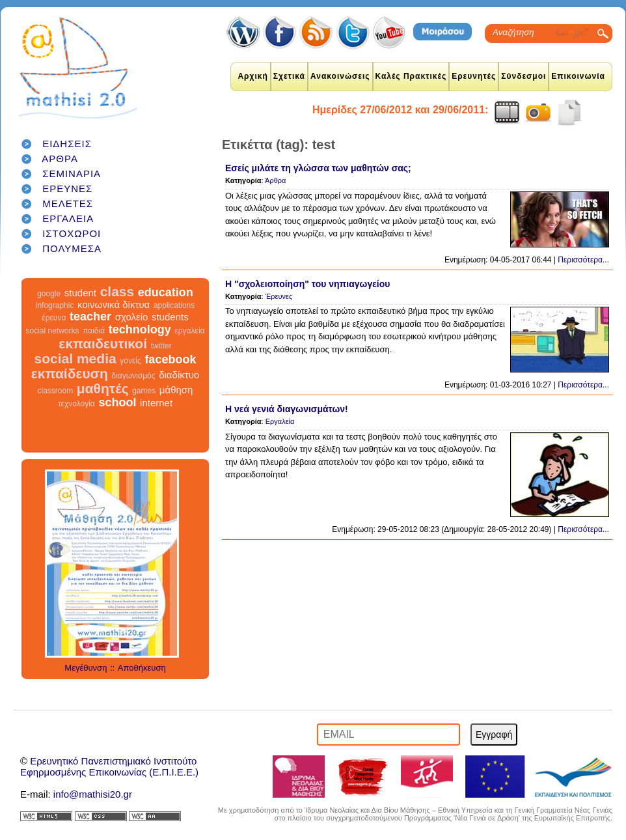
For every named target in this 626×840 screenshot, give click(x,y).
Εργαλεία (280, 421)
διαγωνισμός (133, 376)
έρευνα (54, 318)
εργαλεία (189, 331)
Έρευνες (279, 296)
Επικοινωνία (578, 76)
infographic (55, 305)
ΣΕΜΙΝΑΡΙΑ (72, 174)
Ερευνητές (474, 76)
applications (174, 305)
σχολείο (132, 317)
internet (156, 403)
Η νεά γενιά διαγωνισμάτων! (287, 409)
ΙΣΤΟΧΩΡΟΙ (72, 233)
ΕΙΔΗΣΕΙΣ (67, 144)
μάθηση (176, 390)
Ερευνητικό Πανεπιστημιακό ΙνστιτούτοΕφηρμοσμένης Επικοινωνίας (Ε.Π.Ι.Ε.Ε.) (109, 766)
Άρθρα (275, 180)
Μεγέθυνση (86, 668)
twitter (161, 346)
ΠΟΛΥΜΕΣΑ (72, 248)
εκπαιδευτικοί (103, 343)
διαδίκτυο (179, 375)
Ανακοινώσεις (340, 76)
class (117, 291)
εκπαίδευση (70, 373)
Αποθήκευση (142, 668)
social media (75, 358)
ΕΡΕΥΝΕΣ (67, 189)
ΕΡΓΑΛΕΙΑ (68, 218)
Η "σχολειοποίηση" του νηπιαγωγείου (307, 284)
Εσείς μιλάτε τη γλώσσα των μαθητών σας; (318, 168)
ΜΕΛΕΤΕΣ (68, 203)
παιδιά (94, 331)
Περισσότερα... (583, 260)
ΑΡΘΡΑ (60, 159)
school (117, 402)
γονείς (130, 361)
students (170, 317)
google (49, 294)
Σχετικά (289, 76)
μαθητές (103, 388)
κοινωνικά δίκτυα (114, 304)
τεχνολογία (76, 404)
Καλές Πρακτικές (411, 76)
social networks (53, 331)
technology (140, 329)
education (166, 292)
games (144, 391)
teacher (90, 316)
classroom (56, 391)
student (80, 293)
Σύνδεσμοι (524, 76)
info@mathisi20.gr (93, 794)
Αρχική (252, 76)
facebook (170, 359)
